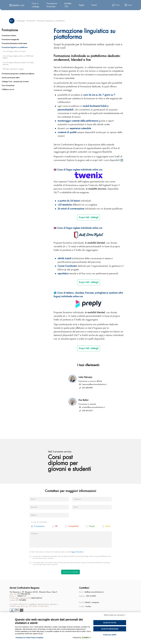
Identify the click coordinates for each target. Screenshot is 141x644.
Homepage (21, 21)
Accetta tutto (110, 623)
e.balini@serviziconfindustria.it (93, 407)
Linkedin (88, 602)
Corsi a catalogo (36, 5)
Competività (73, 526)
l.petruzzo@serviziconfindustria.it (94, 384)
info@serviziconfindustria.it (94, 592)
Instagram (96, 602)
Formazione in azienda (87, 404)
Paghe (82, 5)
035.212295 (91, 596)
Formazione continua (9, 36)
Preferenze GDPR (110, 635)
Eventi (94, 5)
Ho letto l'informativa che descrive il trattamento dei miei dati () (56, 552)
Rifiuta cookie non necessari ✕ (115, 615)
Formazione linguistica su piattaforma (15, 47)
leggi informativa (77, 552)
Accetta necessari (110, 629)
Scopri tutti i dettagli (89, 217)
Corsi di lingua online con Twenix (14, 51)
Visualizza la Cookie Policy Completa (29, 638)
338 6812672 (87, 411)
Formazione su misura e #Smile (90, 381)
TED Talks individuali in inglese (13, 69)
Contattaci (84, 588)
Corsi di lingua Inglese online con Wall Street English (18, 57)
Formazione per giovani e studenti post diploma (18, 74)
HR (56, 526)
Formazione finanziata (52, 5)
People (92, 526)
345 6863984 (87, 388)
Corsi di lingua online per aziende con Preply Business (18, 63)
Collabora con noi (8, 89)
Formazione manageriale (10, 39)
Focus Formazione (8, 85)
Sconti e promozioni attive (11, 78)
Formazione (31, 21)
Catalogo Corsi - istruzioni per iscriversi (15, 82)
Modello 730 (68, 5)
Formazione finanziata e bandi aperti (14, 43)
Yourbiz (88, 606)
